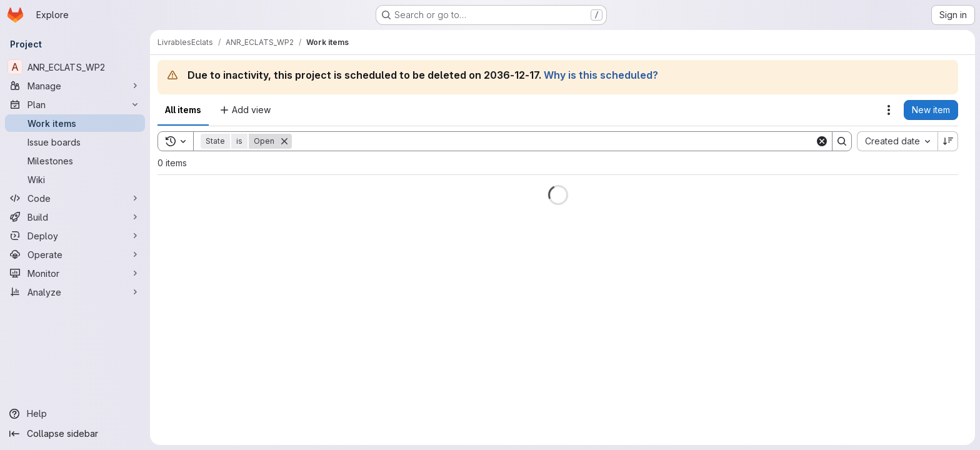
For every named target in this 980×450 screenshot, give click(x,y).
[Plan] (75, 104)
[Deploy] (75, 236)
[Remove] (284, 141)
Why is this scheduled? (601, 75)
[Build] (75, 217)
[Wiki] (75, 179)
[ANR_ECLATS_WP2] (75, 67)
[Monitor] (75, 273)
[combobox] (897, 141)
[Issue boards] (75, 142)
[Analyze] (75, 292)
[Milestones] (75, 161)
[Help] (75, 414)
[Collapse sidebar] (75, 434)
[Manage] (75, 86)
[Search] (553, 141)
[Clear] (822, 141)
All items (183, 110)
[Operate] (75, 254)
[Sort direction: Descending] (948, 141)
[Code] (75, 198)
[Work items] (75, 123)
